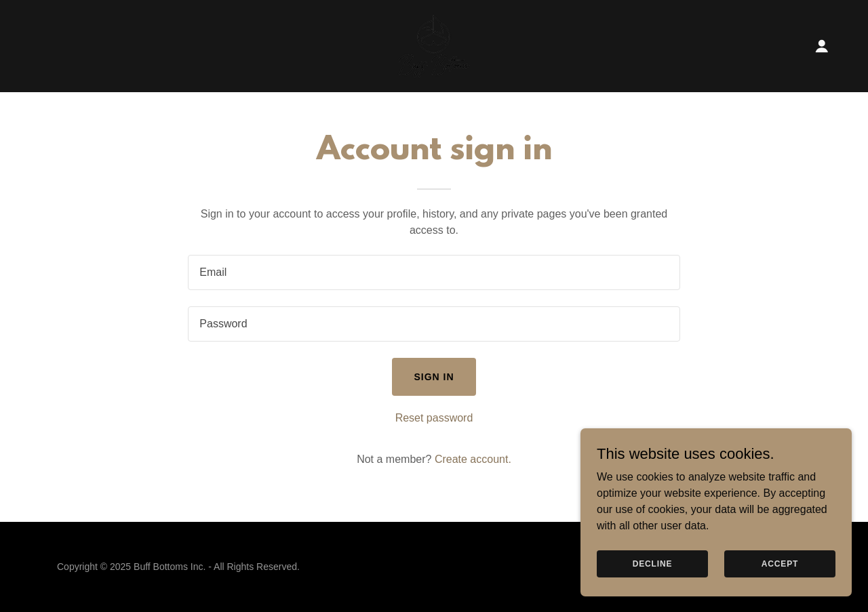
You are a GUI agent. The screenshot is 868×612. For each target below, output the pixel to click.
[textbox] (434, 272)
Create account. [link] (473, 459)
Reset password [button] (434, 418)
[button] (822, 46)
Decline (653, 563)
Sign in (434, 377)
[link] (434, 45)
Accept (780, 563)
